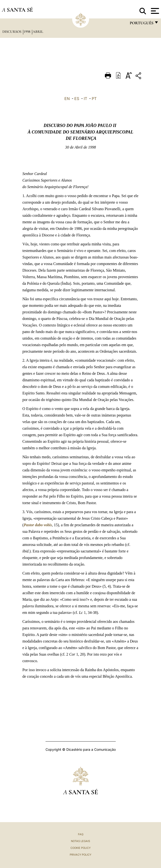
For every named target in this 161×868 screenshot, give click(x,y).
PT (94, 99)
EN (67, 99)
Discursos (12, 32)
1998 (27, 32)
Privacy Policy (80, 855)
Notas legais (80, 841)
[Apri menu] (154, 11)
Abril (38, 32)
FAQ (81, 834)
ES (77, 99)
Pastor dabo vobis (38, 525)
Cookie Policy (80, 848)
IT (85, 99)
